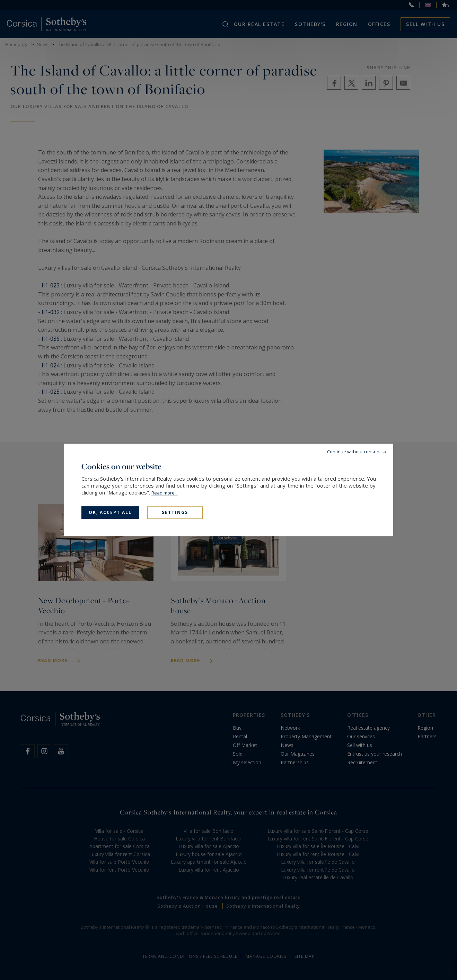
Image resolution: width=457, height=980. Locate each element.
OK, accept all (110, 512)
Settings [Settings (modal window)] (175, 512)
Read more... (165, 493)
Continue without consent (354, 452)
